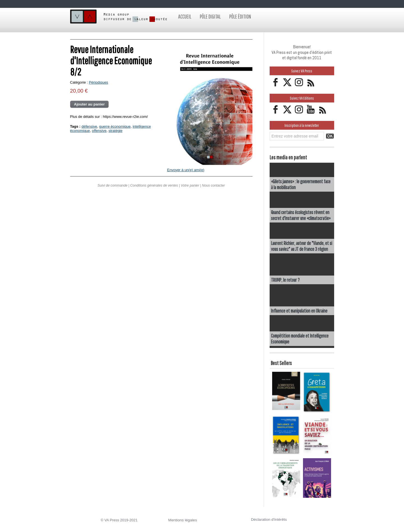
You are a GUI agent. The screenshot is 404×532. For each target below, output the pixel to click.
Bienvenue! (302, 47)
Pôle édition (240, 16)
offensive (99, 131)
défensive (89, 126)
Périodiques (99, 82)
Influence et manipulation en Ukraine (300, 310)
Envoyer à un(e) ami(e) (186, 170)
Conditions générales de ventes (154, 185)
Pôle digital (210, 16)
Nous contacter (213, 185)
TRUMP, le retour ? (285, 280)
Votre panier (190, 185)
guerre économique (115, 126)
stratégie (116, 131)
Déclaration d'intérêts (268, 519)
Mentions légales (182, 520)
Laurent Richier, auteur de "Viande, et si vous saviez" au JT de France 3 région (302, 246)
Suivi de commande (113, 185)
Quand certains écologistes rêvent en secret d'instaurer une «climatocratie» (301, 215)
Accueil (185, 16)
